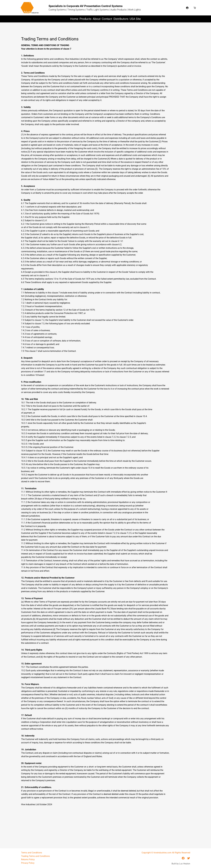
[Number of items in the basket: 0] (195, 8)
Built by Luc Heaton (181, 864)
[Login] (187, 8)
